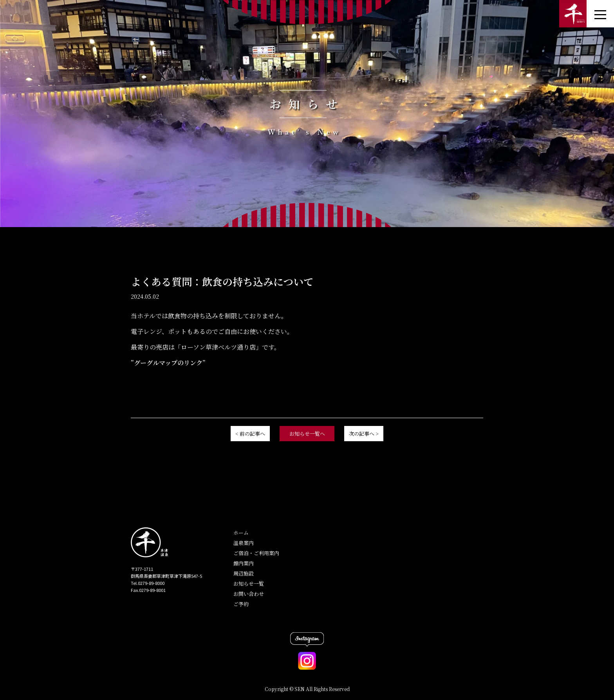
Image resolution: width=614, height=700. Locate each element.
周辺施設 (244, 573)
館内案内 (244, 563)
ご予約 (241, 604)
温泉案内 (244, 543)
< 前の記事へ (250, 434)
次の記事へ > (364, 434)
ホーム (241, 533)
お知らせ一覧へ (307, 434)
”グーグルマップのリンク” (168, 363)
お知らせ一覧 (249, 584)
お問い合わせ (249, 594)
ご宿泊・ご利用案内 (256, 553)
